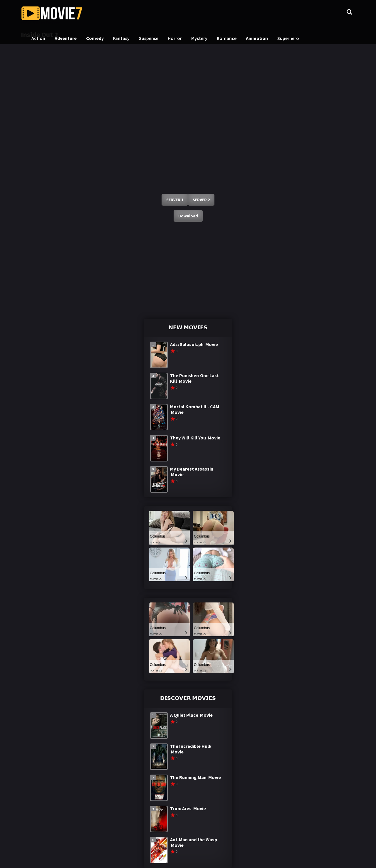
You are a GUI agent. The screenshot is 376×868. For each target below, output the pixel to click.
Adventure (66, 38)
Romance (227, 38)
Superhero (288, 38)
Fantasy (121, 38)
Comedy (95, 38)
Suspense (149, 38)
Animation (257, 38)
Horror (175, 38)
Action (38, 38)
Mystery (199, 38)
